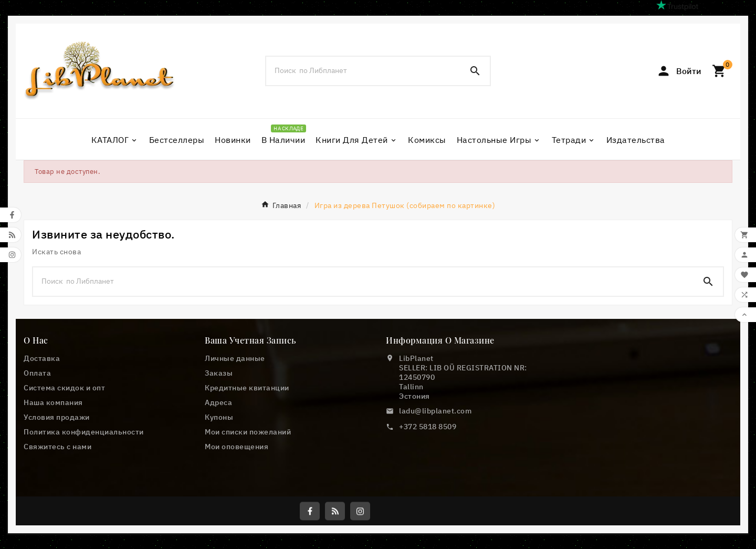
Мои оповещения (237, 447)
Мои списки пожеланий (248, 432)
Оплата (37, 373)
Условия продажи (57, 417)
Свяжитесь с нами (57, 447)
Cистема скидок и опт (64, 388)
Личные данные (235, 358)
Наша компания (53, 402)
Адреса (218, 402)
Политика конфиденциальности (84, 432)
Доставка (42, 358)
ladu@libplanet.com (435, 411)
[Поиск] (363, 70)
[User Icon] (679, 71)
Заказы (219, 373)
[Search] (475, 71)
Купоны (219, 417)
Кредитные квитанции (247, 388)
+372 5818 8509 (428, 427)
